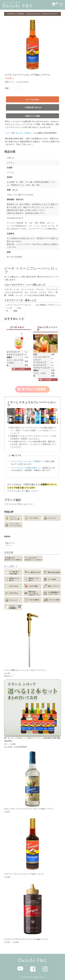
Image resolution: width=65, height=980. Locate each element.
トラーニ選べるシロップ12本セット (20, 133)
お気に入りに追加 (33, 116)
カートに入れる (33, 100)
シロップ (8, 545)
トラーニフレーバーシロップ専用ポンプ (28, 461)
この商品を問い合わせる (33, 107)
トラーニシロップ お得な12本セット (26, 468)
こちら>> (35, 491)
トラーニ (11, 163)
